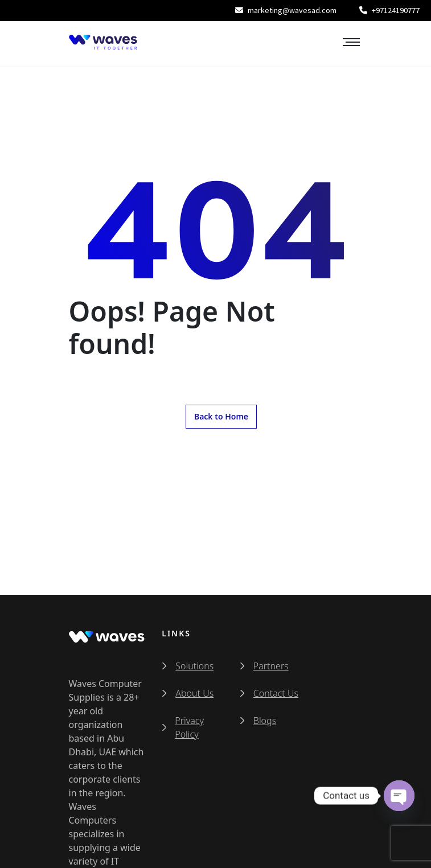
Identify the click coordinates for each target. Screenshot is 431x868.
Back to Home (221, 416)
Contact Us (276, 693)
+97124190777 (389, 10)
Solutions (194, 666)
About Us (194, 693)
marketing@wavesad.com (286, 10)
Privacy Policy (189, 727)
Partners (271, 666)
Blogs (265, 721)
